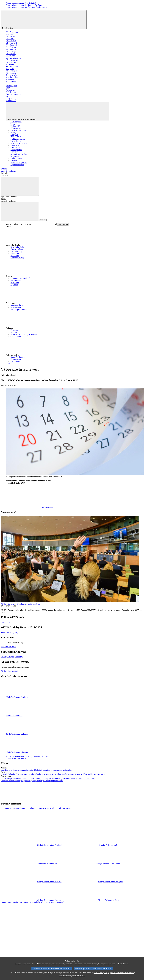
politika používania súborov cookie (122, 975)
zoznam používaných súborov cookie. (72, 978)
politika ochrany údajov (101, 975)
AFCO (4, 199)
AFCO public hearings (10, 671)
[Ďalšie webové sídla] (57, 111)
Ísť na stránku (63, 224)
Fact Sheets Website (9, 647)
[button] (74, 237)
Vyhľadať (5, 173)
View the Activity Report (11, 632)
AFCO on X (6, 622)
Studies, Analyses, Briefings (12, 657)
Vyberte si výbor (12, 224)
